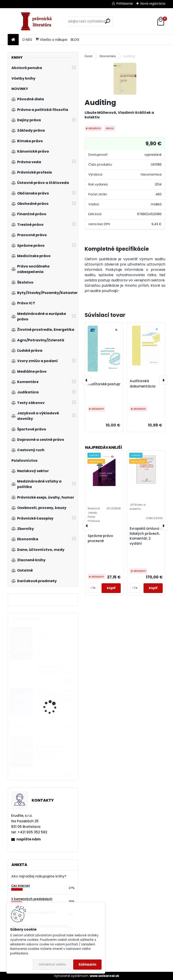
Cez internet (21, 886)
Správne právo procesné (100, 538)
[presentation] (87, 380)
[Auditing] (125, 79)
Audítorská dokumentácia (143, 384)
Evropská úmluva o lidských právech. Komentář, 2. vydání (146, 536)
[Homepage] (13, 40)
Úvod (88, 56)
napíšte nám (29, 839)
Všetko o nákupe (51, 40)
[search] (108, 21)
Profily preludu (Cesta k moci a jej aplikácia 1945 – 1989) (55, 700)
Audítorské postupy (105, 384)
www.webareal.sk (104, 976)
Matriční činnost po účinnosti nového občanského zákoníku (53, 751)
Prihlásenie (125, 4)
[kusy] (93, 588)
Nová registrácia (153, 4)
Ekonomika (108, 56)
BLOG (75, 40)
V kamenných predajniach (32, 899)
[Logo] (38, 21)
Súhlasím (87, 964)
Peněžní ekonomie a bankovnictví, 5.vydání (54, 670)
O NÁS (27, 40)
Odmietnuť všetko (52, 964)
